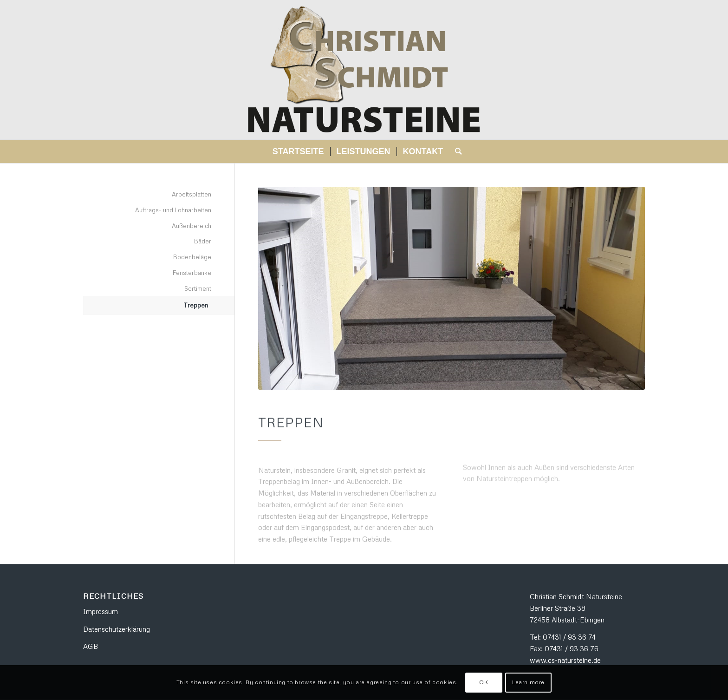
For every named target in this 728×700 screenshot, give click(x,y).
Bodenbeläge (192, 257)
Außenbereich (192, 226)
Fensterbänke (192, 273)
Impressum (101, 611)
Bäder (203, 241)
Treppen (196, 305)
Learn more (528, 682)
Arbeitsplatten (192, 194)
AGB (91, 646)
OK (484, 682)
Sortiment (198, 288)
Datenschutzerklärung (117, 629)
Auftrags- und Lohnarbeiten (173, 210)
